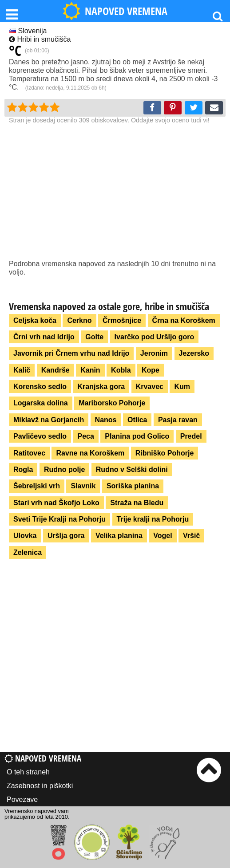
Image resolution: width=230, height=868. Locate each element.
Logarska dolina (41, 403)
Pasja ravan (178, 420)
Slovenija (28, 31)
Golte (94, 337)
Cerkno (79, 320)
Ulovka (25, 536)
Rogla (23, 469)
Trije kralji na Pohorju (153, 519)
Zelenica (28, 552)
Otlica (137, 420)
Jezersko (194, 353)
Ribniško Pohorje (165, 453)
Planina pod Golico (137, 436)
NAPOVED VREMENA (115, 11)
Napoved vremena (43, 758)
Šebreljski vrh (37, 486)
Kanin (90, 370)
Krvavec (150, 387)
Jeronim (154, 353)
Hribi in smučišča (40, 39)
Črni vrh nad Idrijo (44, 337)
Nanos (106, 420)
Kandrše (56, 370)
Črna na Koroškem (184, 320)
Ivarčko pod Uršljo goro (155, 337)
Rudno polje (64, 469)
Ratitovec (29, 453)
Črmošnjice (122, 320)
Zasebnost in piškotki (40, 786)
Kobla (121, 370)
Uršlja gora (66, 536)
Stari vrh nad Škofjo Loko (56, 503)
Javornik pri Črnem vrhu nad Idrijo (71, 353)
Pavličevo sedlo (40, 436)
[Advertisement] (115, 193)
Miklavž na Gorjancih (49, 420)
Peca (86, 436)
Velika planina (119, 536)
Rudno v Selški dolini (132, 469)
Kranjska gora (101, 387)
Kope (151, 370)
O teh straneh (28, 772)
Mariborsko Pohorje (112, 403)
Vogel (163, 536)
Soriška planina (133, 486)
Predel (191, 436)
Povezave (22, 799)
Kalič (22, 370)
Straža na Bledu (137, 503)
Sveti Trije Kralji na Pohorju (59, 519)
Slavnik (83, 486)
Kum (182, 387)
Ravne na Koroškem (90, 453)
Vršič (191, 536)
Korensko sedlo (40, 387)
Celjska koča (35, 320)
